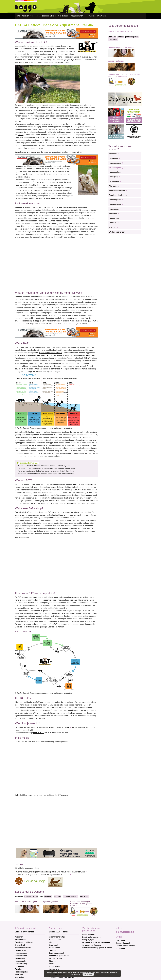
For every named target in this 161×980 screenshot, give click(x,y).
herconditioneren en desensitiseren (83, 484)
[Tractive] (56, 853)
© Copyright (120, 948)
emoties (58, 896)
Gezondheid (114, 181)
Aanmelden (98, 978)
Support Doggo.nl (123, 943)
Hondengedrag (115, 163)
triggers (62, 132)
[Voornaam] (98, 965)
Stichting (52, 961)
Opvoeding (113, 158)
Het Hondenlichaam (117, 191)
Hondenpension (55, 940)
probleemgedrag (70, 896)
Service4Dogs (80, 872)
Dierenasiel (53, 945)
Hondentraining (115, 172)
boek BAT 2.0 (39, 733)
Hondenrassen (115, 204)
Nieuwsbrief (90, 16)
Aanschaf (113, 154)
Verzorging (113, 177)
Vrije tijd (52, 942)
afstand (20, 135)
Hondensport (114, 209)
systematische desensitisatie (51, 353)
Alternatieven (114, 186)
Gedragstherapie (55, 958)
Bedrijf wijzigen (88, 940)
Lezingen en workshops (24, 932)
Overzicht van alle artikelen (119, 31)
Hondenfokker (54, 966)
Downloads (102, 16)
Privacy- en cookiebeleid (125, 946)
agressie (48, 896)
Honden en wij (115, 218)
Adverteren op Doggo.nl (92, 945)
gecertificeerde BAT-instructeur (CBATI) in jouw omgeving (47, 727)
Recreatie (113, 214)
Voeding (112, 227)
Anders (51, 964)
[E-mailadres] (98, 957)
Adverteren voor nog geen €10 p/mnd (97, 948)
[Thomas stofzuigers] (56, 33)
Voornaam (86, 961)
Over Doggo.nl (121, 940)
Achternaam (87, 969)
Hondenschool (54, 948)
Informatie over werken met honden (96, 942)
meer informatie (75, 974)
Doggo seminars (77, 16)
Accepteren (88, 974)
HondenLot (65, 875)
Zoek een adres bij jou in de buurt (55, 16)
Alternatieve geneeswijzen (59, 956)
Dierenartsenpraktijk (57, 937)
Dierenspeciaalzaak (56, 953)
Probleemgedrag (31, 896)
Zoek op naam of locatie (58, 932)
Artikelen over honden (31, 16)
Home (17, 16)
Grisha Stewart (85, 355)
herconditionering (44, 355)
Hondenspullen (115, 200)
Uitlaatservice (54, 969)
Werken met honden (117, 232)
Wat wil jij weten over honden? (121, 148)
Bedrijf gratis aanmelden (92, 937)
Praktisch (113, 223)
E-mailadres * (88, 954)
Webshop (52, 950)
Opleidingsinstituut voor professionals (63, 977)
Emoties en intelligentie (118, 195)
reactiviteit (62, 358)
